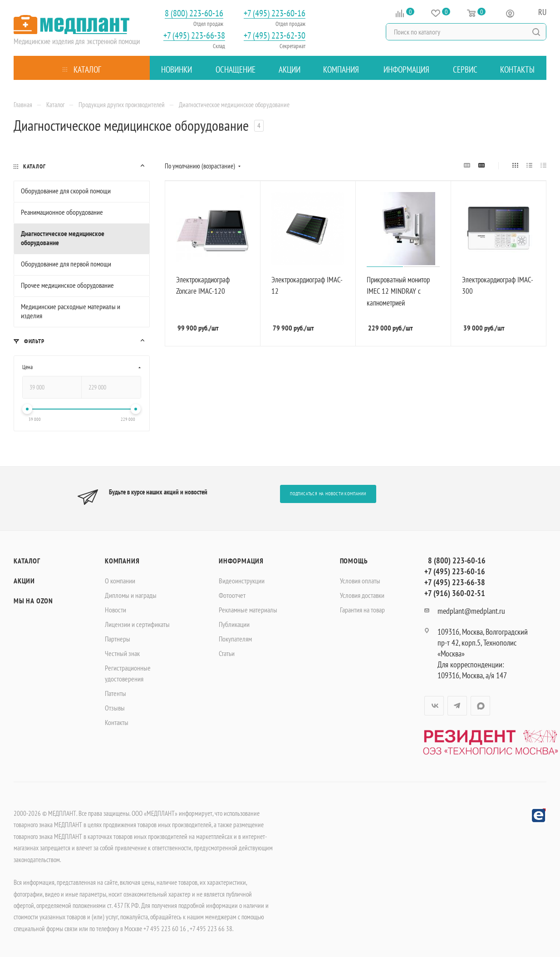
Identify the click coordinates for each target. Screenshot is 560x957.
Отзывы (115, 708)
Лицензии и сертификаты (137, 624)
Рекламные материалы (248, 610)
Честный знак (122, 653)
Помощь (354, 561)
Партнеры (118, 639)
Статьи (227, 653)
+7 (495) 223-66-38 (194, 36)
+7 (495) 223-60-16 (275, 13)
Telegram (457, 706)
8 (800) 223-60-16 (194, 13)
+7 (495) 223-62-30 (275, 36)
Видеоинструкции (242, 581)
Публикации (234, 624)
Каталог (27, 561)
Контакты (117, 722)
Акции (24, 581)
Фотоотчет (232, 595)
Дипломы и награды (131, 595)
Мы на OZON (33, 601)
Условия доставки (362, 595)
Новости (115, 610)
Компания (122, 561)
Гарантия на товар (362, 610)
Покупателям (235, 639)
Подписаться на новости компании (328, 494)
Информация (241, 561)
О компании (120, 581)
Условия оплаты (360, 581)
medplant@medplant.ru (471, 611)
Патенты (115, 693)
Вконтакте (434, 706)
